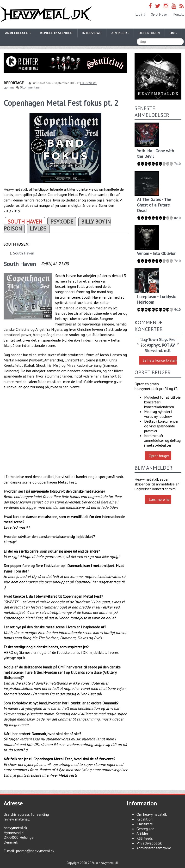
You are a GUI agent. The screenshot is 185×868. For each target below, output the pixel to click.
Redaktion (145, 819)
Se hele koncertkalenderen (160, 360)
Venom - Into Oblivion (157, 253)
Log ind (140, 15)
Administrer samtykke (154, 848)
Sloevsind (153, 351)
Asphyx (153, 345)
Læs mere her (160, 499)
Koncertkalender (56, 33)
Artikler (142, 833)
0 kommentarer (30, 87)
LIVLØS (38, 228)
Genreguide (145, 829)
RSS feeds (145, 838)
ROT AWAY (171, 345)
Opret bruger (159, 15)
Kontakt (179, 15)
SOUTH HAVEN (25, 221)
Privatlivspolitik (149, 843)
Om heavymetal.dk (152, 814)
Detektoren (149, 33)
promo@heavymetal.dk (35, 851)
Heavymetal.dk (46, 14)
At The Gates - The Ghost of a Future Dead (154, 205)
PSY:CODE (62, 221)
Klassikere (145, 824)
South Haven (24, 253)
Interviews (92, 33)
